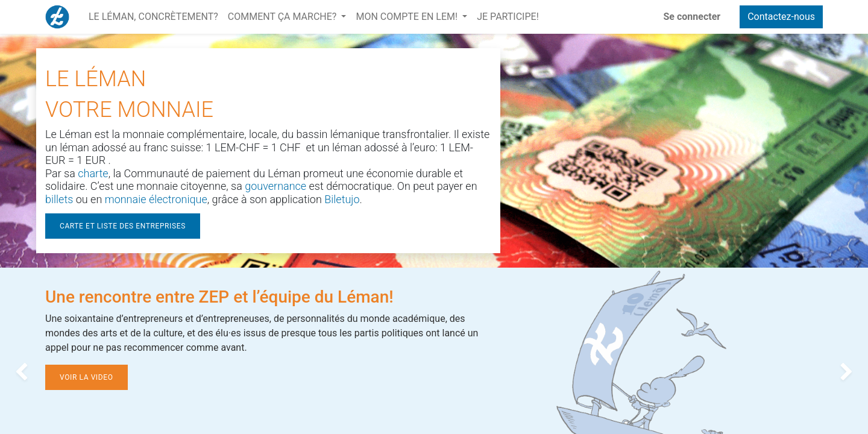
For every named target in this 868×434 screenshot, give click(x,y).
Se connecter (692, 17)
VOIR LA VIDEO (86, 377)
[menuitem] (153, 17)
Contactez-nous (781, 17)
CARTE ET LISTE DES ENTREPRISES (123, 226)
